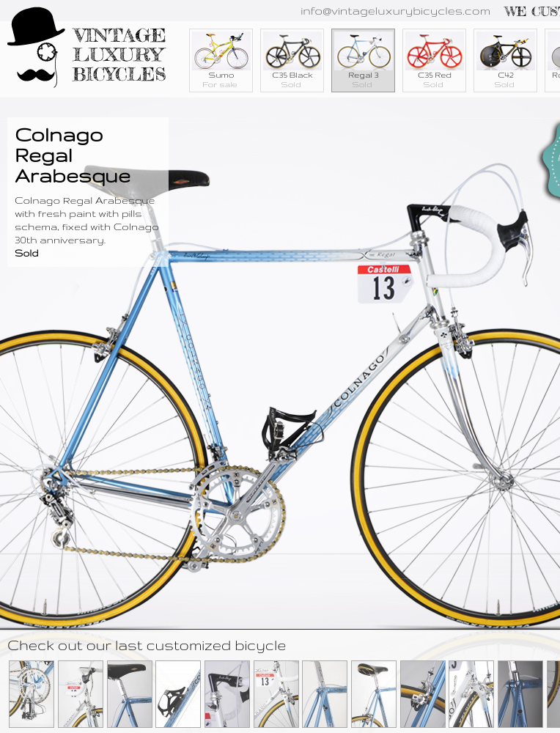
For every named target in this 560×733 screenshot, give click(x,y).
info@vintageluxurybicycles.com (395, 11)
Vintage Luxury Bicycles (87, 49)
